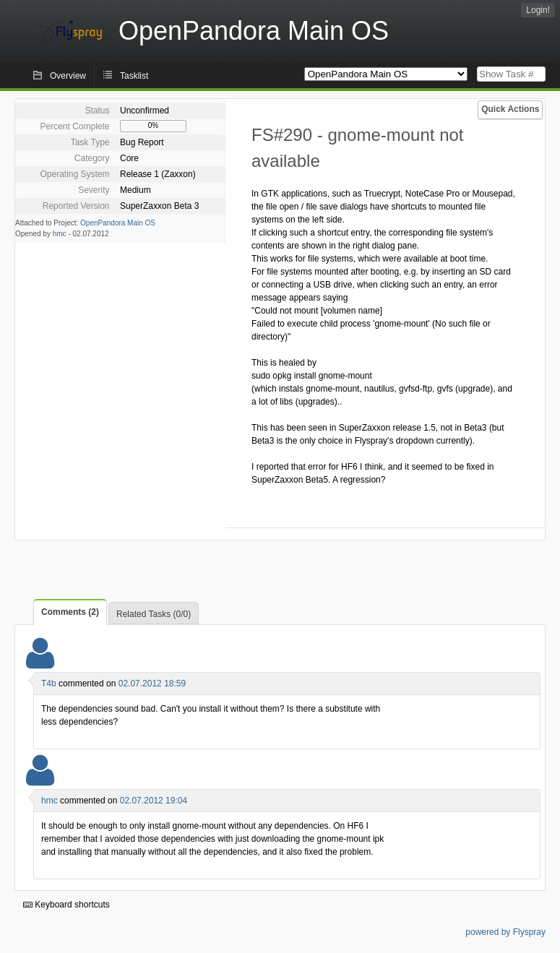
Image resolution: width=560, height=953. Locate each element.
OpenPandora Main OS (118, 223)
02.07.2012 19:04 (154, 801)
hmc (60, 234)
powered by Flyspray (505, 932)
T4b (49, 684)
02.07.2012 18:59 (152, 684)
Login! (538, 10)
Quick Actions (510, 109)
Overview (68, 76)
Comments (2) (70, 612)
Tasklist (134, 76)
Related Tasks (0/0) (154, 614)
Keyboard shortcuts (66, 905)
